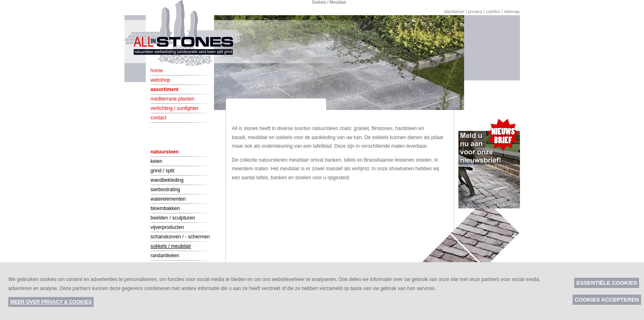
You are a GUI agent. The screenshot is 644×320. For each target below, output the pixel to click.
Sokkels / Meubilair (171, 246)
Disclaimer (454, 11)
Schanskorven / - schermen (180, 237)
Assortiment (165, 89)
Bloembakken (165, 208)
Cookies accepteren (607, 300)
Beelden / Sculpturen (173, 218)
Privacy (475, 11)
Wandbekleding (167, 180)
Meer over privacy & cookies (51, 302)
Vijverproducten (167, 227)
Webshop (161, 80)
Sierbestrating (166, 190)
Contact (159, 118)
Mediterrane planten (173, 99)
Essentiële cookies (607, 283)
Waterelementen (168, 199)
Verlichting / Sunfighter (175, 108)
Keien (157, 161)
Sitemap (512, 11)
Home (157, 71)
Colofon (493, 11)
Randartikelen (165, 256)
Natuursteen (165, 152)
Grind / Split (163, 171)
